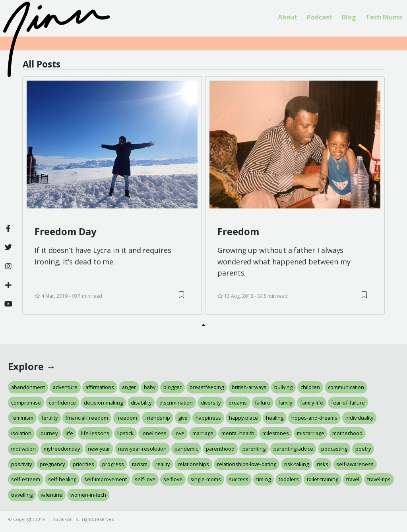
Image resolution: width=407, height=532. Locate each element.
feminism (22, 418)
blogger (172, 387)
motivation (23, 449)
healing (275, 418)
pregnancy (52, 464)
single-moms (206, 479)
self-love (145, 479)
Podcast (320, 17)
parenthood (220, 449)
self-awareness (355, 464)
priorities (83, 464)
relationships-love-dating (247, 464)
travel (353, 479)
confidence (62, 403)
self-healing (62, 479)
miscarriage (311, 433)
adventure (65, 387)
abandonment (28, 387)
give (183, 418)
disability (141, 403)
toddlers (289, 479)
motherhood (347, 433)
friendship (158, 418)
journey (48, 433)
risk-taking (297, 464)
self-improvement (106, 479)
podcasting (334, 449)
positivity (21, 464)
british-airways (249, 387)
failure (263, 403)
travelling (22, 495)
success (239, 479)
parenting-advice (293, 449)
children (310, 387)
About (288, 17)
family (285, 403)
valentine (51, 495)
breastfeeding (207, 387)
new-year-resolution (142, 449)
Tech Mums (384, 17)
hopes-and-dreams (314, 418)
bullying (283, 387)
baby (150, 387)
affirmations (100, 387)
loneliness (154, 433)
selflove (173, 479)
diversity (211, 403)
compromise (26, 403)
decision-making (103, 403)
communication (346, 387)
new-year (99, 449)
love (179, 433)
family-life (312, 403)
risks (323, 464)
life (69, 433)
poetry (363, 449)
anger (129, 387)
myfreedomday (62, 449)
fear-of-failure (348, 403)
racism (140, 464)
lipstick (125, 433)
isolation (21, 433)
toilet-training (323, 479)
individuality (359, 418)
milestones (276, 433)
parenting (254, 449)
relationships (193, 464)
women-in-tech (88, 495)
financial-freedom (87, 418)
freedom (127, 418)
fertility (49, 418)
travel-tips (379, 479)
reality (163, 464)
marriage (203, 433)
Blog (349, 17)
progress (113, 464)
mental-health (238, 433)
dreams (238, 403)
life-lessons (95, 433)
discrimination (176, 403)
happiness (208, 418)
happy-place (243, 418)
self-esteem (26, 479)
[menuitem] (288, 17)
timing (264, 479)
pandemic (186, 449)
